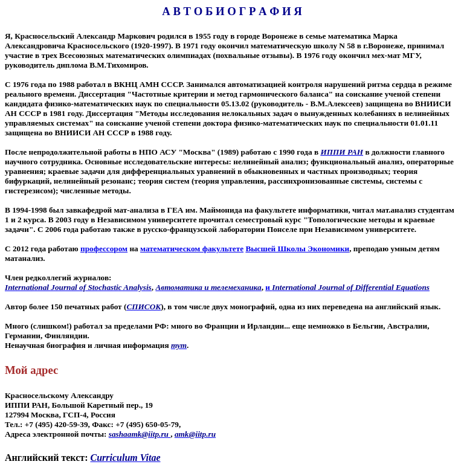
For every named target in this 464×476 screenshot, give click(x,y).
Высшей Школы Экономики (297, 249)
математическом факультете (192, 249)
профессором (104, 249)
